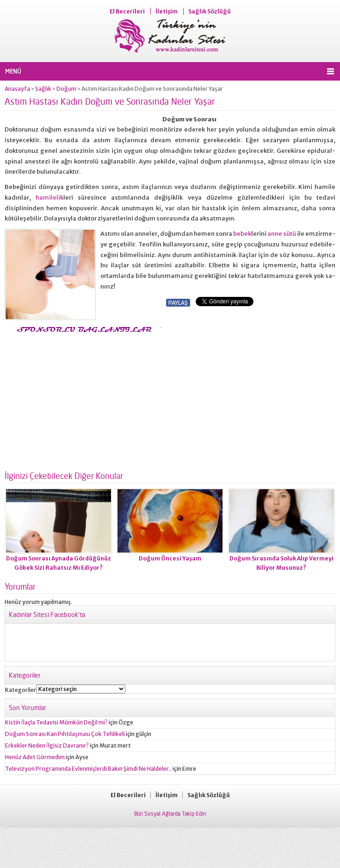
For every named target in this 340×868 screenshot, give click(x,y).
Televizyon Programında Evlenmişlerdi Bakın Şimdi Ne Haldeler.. (88, 769)
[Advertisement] (82, 399)
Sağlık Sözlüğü (210, 11)
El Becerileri (127, 11)
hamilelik (49, 198)
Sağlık (43, 89)
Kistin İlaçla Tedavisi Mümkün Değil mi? (56, 722)
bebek (242, 234)
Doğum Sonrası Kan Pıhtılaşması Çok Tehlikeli (65, 734)
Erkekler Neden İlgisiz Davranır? (47, 745)
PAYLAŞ (178, 303)
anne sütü (282, 234)
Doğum (66, 89)
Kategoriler (21, 690)
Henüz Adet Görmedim (35, 757)
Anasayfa (17, 89)
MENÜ (13, 71)
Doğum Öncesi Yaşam (170, 558)
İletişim (167, 11)
